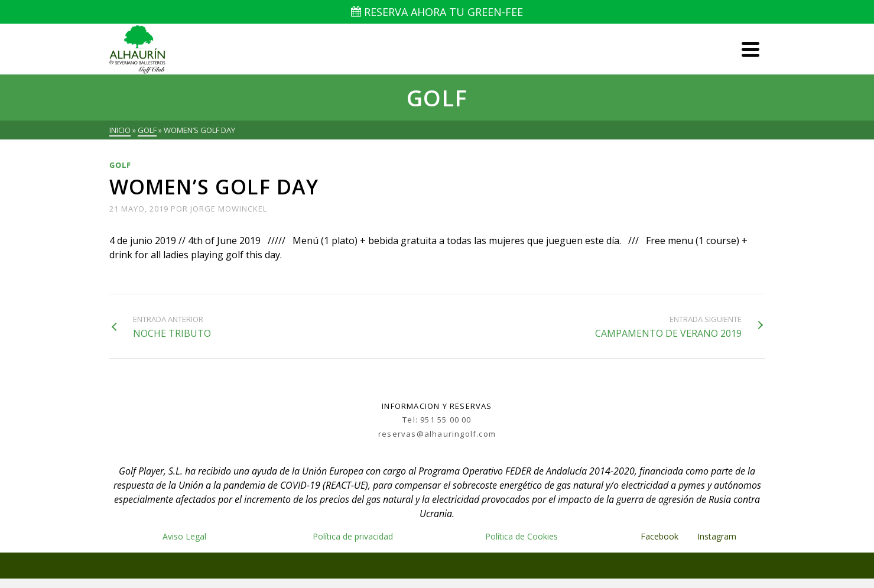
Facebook (659, 536)
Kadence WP (508, 565)
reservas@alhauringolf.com (437, 434)
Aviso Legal (184, 536)
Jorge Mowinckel (229, 209)
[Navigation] (750, 49)
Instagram (718, 536)
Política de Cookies (522, 536)
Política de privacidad (353, 536)
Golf (120, 165)
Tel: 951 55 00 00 (437, 420)
